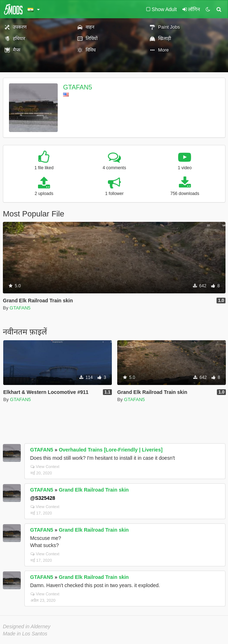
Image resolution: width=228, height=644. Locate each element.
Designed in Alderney (27, 626)
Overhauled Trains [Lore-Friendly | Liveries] (111, 450)
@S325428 (43, 498)
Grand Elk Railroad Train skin (94, 490)
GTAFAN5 (78, 87)
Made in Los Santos (25, 634)
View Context (45, 467)
